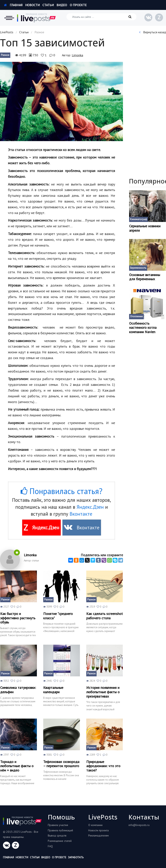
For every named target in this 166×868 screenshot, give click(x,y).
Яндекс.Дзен (90, 507)
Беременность (138, 268)
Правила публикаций (60, 830)
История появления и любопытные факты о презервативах (103, 692)
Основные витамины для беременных (145, 277)
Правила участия (58, 825)
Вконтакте (81, 514)
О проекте (78, 5)
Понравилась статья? (61, 491)
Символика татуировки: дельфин (18, 690)
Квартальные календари (53, 690)
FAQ (50, 846)
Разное (5, 55)
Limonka (77, 55)
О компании (95, 825)
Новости (32, 5)
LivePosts (7, 32)
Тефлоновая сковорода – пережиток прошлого (61, 764)
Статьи (48, 5)
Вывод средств (57, 835)
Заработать (76, 857)
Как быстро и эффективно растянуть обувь (18, 618)
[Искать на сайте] (101, 17)
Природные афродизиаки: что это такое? (103, 766)
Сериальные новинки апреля (145, 228)
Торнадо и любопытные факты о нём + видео (17, 766)
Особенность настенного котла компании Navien (143, 328)
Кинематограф (139, 219)
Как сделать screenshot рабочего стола (105, 616)
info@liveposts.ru (139, 825)
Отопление (136, 316)
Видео (62, 5)
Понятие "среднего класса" (58, 616)
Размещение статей (60, 841)
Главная (13, 5)
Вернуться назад (153, 32)
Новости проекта (98, 830)
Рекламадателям (98, 835)
